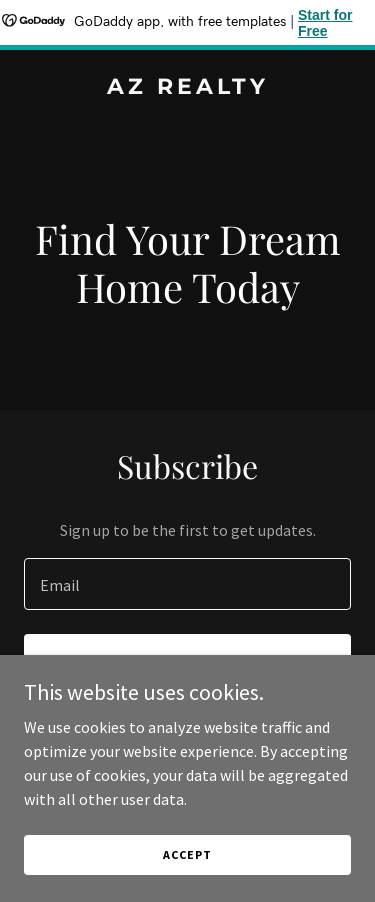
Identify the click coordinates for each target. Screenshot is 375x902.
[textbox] (187, 584)
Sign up (187, 662)
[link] (187, 88)
